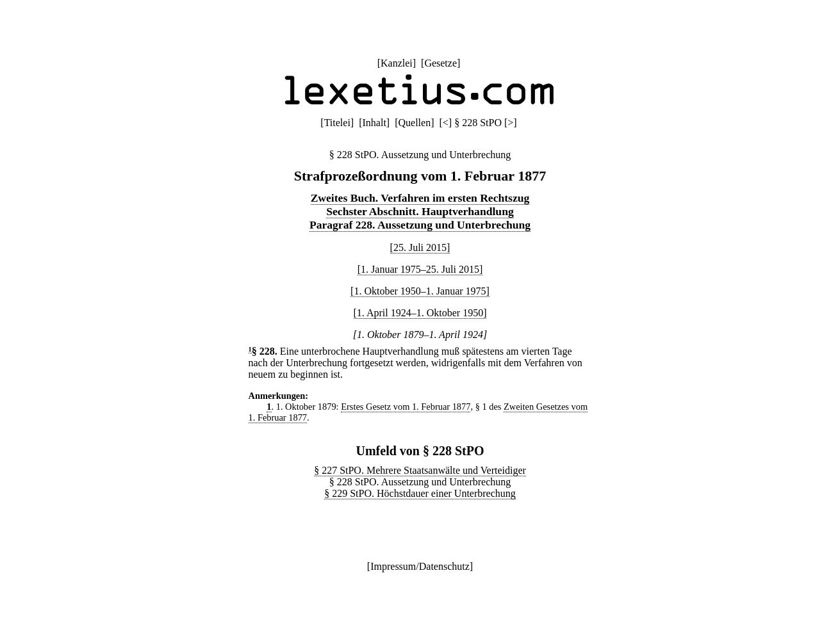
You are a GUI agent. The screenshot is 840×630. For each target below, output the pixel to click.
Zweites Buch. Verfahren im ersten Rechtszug (420, 198)
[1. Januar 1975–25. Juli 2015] (420, 269)
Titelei (337, 123)
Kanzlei (397, 63)
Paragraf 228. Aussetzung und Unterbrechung (420, 225)
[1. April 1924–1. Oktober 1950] (420, 313)
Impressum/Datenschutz (420, 566)
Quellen (415, 123)
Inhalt (375, 123)
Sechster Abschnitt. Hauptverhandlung (420, 211)
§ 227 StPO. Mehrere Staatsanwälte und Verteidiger (420, 470)
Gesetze (441, 63)
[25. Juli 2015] (420, 247)
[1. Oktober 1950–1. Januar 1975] (420, 291)
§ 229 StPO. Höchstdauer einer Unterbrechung (420, 493)
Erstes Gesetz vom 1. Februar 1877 (406, 407)
